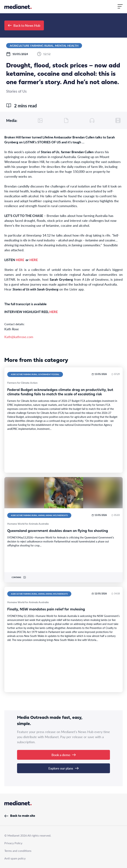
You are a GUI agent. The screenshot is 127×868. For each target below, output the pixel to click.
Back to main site (20, 816)
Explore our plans (64, 768)
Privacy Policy (13, 843)
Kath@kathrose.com (19, 337)
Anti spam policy (15, 858)
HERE (20, 260)
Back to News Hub (24, 25)
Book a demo (64, 755)
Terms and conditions (18, 851)
